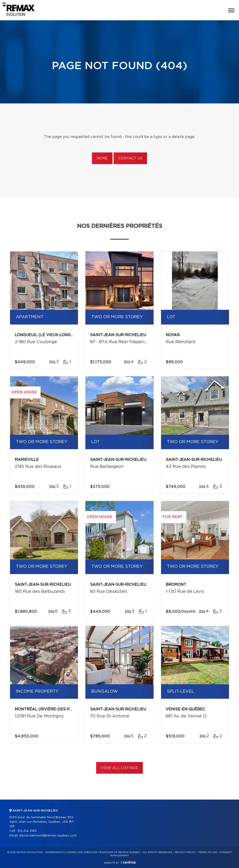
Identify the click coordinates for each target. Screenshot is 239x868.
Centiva (128, 862)
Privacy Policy (185, 852)
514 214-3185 (27, 831)
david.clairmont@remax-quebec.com (48, 836)
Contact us (130, 159)
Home (102, 159)
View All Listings (119, 768)
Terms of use (207, 852)
